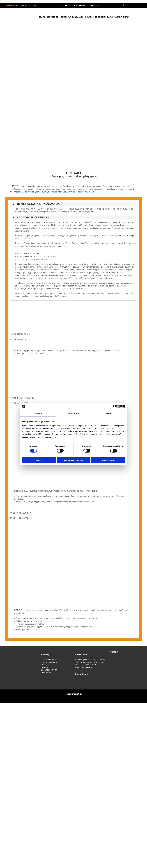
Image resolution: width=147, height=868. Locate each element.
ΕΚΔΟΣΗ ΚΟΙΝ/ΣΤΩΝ (48, 17)
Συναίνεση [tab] (38, 413)
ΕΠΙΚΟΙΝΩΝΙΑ (123, 17)
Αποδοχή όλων (108, 460)
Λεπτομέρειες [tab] (74, 413)
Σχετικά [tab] (109, 413)
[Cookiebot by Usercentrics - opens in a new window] (115, 407)
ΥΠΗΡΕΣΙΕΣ (93, 17)
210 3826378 (22, 5)
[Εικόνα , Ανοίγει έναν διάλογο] (76, 72)
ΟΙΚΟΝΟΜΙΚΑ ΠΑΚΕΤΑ (107, 17)
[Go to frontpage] (15, 25)
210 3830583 (32, 5)
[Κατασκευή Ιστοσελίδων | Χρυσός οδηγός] (4, 701)
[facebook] (123, 5)
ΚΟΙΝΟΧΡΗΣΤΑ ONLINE (67, 17)
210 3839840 (11, 5)
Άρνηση (39, 460)
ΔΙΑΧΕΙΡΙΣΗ (82, 17)
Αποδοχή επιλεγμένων (74, 460)
